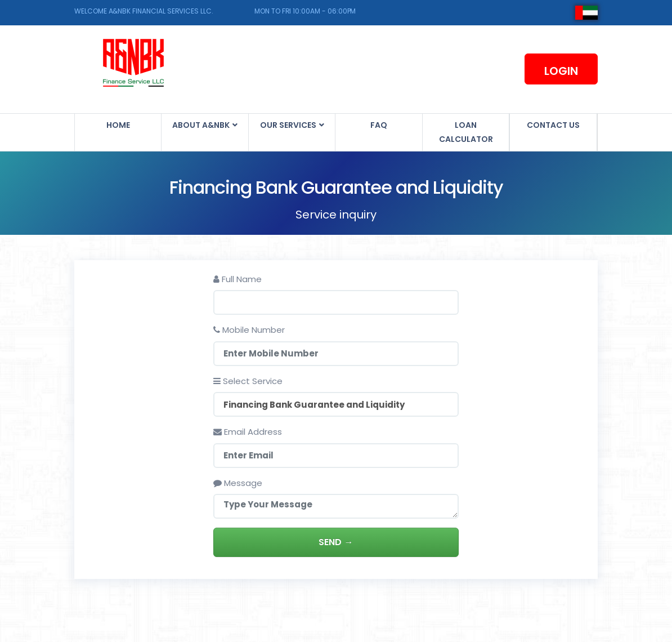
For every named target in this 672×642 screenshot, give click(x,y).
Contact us (553, 125)
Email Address (248, 432)
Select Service (248, 381)
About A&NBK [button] (202, 125)
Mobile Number (250, 330)
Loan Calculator (466, 132)
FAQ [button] (379, 125)
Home (118, 125)
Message (238, 483)
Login (561, 71)
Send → (336, 542)
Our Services (289, 125)
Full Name (238, 279)
